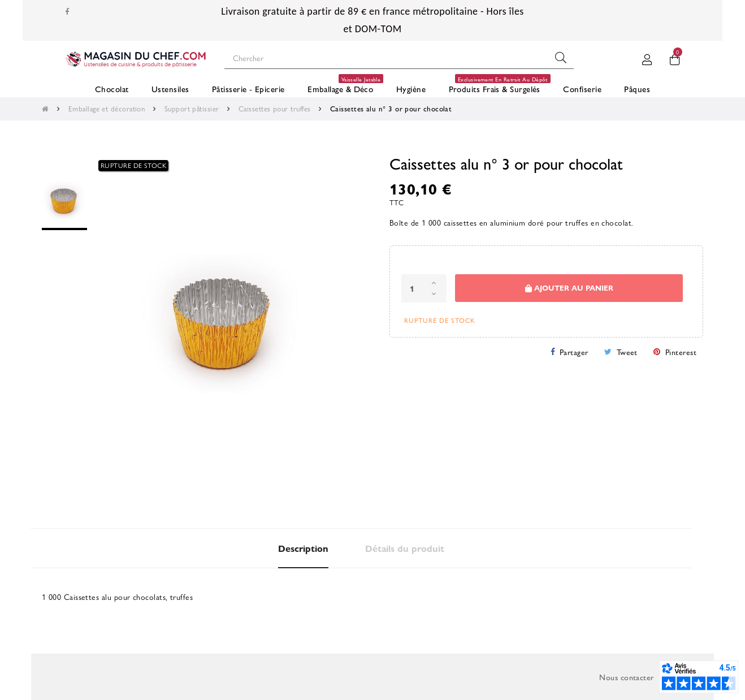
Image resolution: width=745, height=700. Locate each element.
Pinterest (681, 352)
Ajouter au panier (569, 288)
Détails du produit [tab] (405, 548)
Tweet (627, 352)
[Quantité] (424, 288)
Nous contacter (626, 677)
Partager (574, 352)
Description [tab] (303, 548)
